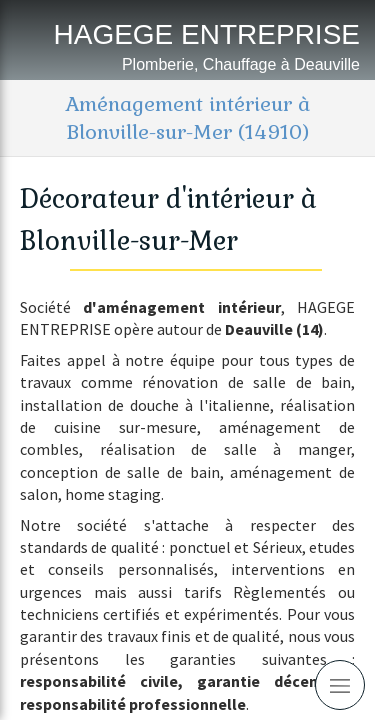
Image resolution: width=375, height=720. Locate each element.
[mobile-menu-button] (340, 685)
